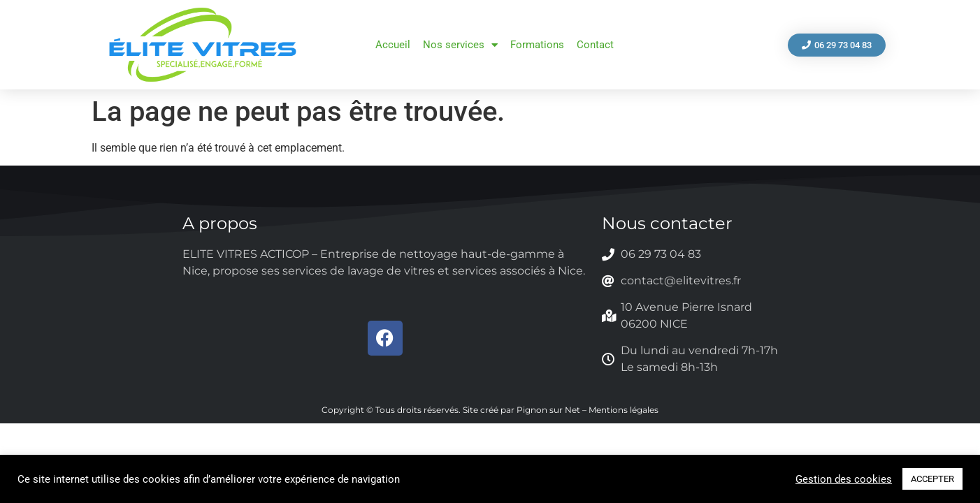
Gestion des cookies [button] (844, 479)
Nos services (460, 45)
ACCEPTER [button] (932, 479)
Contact (595, 45)
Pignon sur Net (548, 410)
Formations (537, 45)
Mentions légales (624, 410)
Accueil (393, 45)
